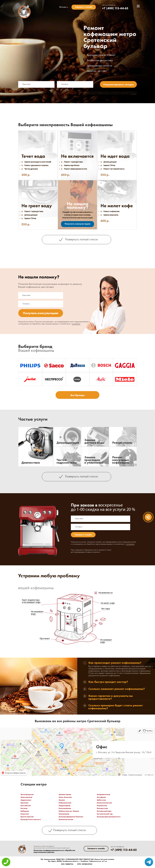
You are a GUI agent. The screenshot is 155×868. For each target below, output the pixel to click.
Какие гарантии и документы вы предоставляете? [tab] (111, 697)
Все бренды (77, 395)
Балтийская (26, 806)
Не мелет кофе (108, 603)
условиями (133, 94)
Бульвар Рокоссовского (31, 819)
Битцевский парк (104, 811)
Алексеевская (26, 797)
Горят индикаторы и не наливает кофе (31, 601)
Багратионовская (104, 803)
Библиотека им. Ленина (69, 811)
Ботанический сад (105, 814)
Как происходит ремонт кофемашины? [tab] (115, 663)
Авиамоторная (65, 794)
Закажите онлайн (84, 7)
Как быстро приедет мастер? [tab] (108, 682)
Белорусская (102, 808)
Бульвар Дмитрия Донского (109, 817)
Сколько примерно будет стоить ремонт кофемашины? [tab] (116, 707)
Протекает (45, 639)
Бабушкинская (65, 803)
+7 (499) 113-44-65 (115, 8)
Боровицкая (64, 814)
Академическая (103, 794)
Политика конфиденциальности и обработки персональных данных (54, 851)
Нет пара (106, 609)
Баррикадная (65, 806)
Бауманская (102, 806)
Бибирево (25, 811)
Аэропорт (25, 803)
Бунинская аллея (66, 819)
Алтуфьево (101, 797)
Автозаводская (27, 794)
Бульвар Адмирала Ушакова (71, 817)
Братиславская (27, 817)
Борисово (25, 814)
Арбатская (101, 800)
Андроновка (26, 800)
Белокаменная (65, 808)
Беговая (24, 808)
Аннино (62, 800)
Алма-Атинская (65, 797)
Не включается (106, 593)
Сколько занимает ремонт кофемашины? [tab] (117, 689)
